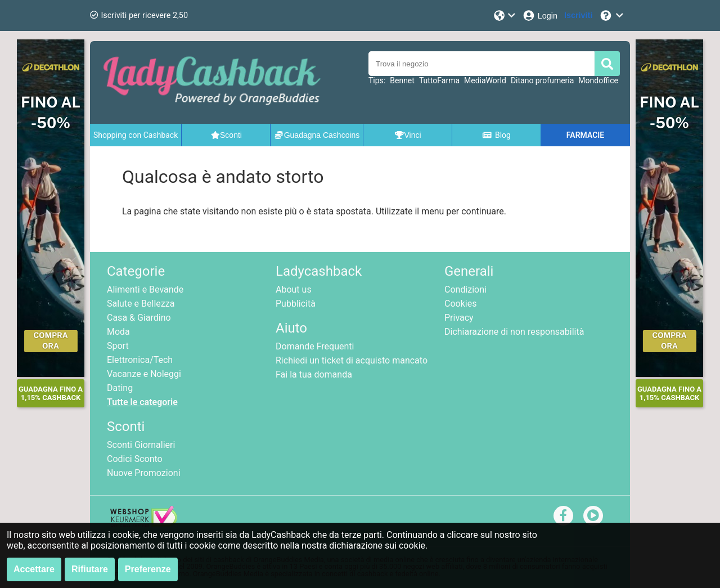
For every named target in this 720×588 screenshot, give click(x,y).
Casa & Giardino (139, 318)
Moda (118, 332)
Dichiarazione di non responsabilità (514, 332)
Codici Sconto (135, 459)
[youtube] (593, 515)
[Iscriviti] (578, 15)
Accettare (34, 569)
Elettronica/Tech (140, 360)
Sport (118, 346)
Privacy (459, 318)
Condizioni (465, 289)
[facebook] (563, 515)
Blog (496, 135)
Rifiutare (90, 569)
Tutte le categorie (142, 402)
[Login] (540, 15)
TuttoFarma (439, 80)
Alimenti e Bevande (145, 289)
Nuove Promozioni (144, 473)
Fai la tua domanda (314, 374)
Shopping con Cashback (136, 135)
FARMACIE (585, 135)
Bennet (402, 80)
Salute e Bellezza (141, 304)
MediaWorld (485, 80)
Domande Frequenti (315, 346)
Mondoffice (598, 80)
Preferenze (148, 569)
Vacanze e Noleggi (144, 374)
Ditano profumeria (542, 80)
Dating (120, 388)
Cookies (460, 304)
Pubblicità (296, 304)
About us (294, 289)
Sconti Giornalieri (141, 445)
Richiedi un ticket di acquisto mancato (352, 360)
